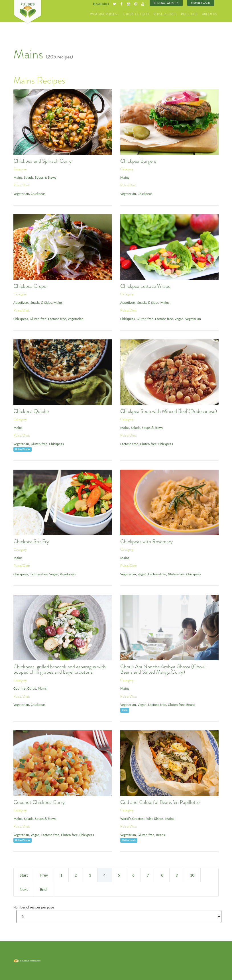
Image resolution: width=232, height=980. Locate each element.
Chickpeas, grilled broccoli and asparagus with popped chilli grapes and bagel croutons (60, 669)
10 (192, 875)
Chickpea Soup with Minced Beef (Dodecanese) (169, 411)
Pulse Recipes (165, 14)
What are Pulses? (104, 14)
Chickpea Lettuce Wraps (145, 286)
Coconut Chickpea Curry (39, 802)
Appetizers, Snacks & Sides (33, 302)
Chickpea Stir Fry (31, 541)
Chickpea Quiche (31, 411)
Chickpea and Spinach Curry (42, 161)
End (43, 889)
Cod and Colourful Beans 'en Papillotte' (160, 802)
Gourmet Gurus (25, 688)
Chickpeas (38, 194)
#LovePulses (101, 4)
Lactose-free (57, 319)
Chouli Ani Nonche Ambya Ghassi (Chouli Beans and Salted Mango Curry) (163, 669)
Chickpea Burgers (138, 161)
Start (24, 875)
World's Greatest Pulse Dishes (142, 819)
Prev (44, 875)
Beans (191, 705)
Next (24, 889)
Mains (18, 177)
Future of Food (136, 14)
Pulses (28, 12)
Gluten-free (38, 319)
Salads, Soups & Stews (40, 177)
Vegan (179, 319)
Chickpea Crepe (30, 286)
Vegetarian (21, 194)
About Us (209, 14)
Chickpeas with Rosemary (146, 541)
